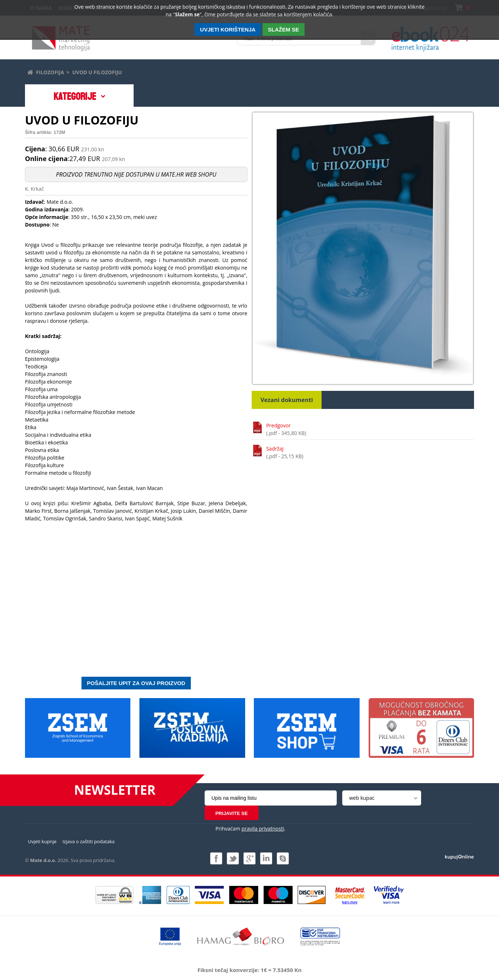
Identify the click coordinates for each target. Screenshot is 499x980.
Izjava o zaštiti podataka (88, 836)
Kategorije (75, 97)
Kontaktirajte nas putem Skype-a (283, 853)
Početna (30, 71)
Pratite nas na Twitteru (233, 853)
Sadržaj (370, 454)
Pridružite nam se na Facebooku (216, 853)
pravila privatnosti (263, 815)
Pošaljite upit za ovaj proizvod (136, 684)
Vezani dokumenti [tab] (287, 401)
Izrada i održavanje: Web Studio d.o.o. (459, 851)
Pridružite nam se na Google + (249, 853)
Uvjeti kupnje (42, 836)
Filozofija (50, 72)
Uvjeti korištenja (228, 29)
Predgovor (370, 430)
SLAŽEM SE (284, 29)
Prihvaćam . (250, 815)
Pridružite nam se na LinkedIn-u (266, 853)
